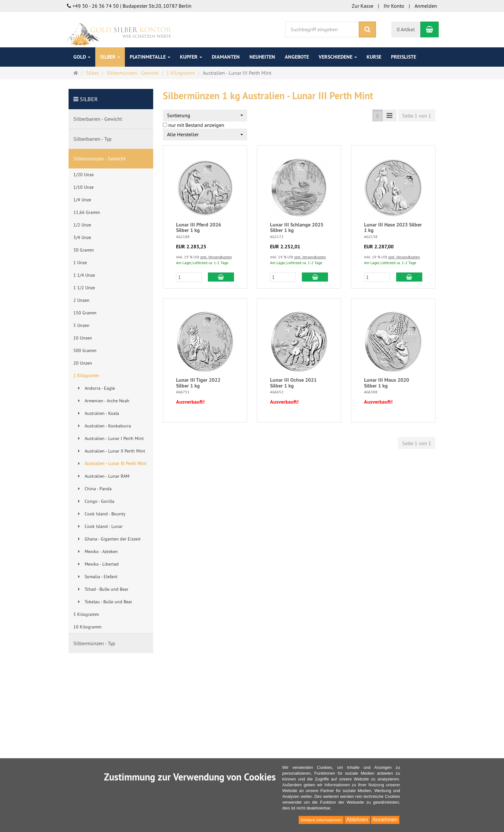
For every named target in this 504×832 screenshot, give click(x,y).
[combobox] (205, 115)
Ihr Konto (394, 6)
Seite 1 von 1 (417, 116)
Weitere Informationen (321, 820)
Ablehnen (357, 820)
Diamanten (226, 57)
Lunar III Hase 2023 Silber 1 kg (393, 228)
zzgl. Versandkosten (216, 257)
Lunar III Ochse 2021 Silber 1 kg (293, 383)
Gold (82, 57)
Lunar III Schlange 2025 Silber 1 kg (297, 228)
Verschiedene (338, 57)
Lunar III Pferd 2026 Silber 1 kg (199, 228)
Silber (110, 57)
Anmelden (426, 6)
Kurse (374, 57)
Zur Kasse (363, 6)
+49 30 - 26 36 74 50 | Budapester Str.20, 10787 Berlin (129, 6)
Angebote (297, 57)
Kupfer (191, 57)
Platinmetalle (150, 57)
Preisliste (404, 57)
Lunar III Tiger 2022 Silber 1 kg (198, 383)
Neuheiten (262, 57)
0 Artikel (406, 29)
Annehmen (385, 820)
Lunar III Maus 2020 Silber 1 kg (387, 383)
